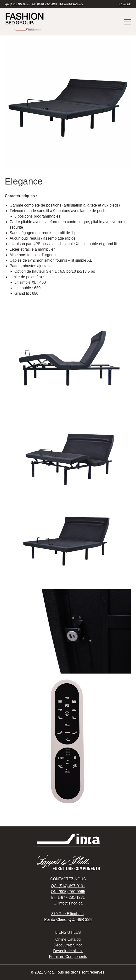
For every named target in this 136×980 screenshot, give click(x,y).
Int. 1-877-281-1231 (68, 897)
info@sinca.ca (71, 4)
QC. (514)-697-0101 (68, 886)
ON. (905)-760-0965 (68, 892)
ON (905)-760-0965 (45, 4)
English (125, 4)
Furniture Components (68, 957)
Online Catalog (68, 939)
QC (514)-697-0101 (17, 4)
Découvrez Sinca (68, 945)
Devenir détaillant (68, 951)
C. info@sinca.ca (68, 903)
